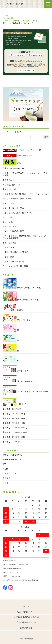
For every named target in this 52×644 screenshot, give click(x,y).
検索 (46, 137)
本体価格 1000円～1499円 (24, 21)
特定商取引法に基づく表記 (26, 617)
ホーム (6, 16)
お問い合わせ (26, 628)
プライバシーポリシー (26, 622)
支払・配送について (26, 612)
